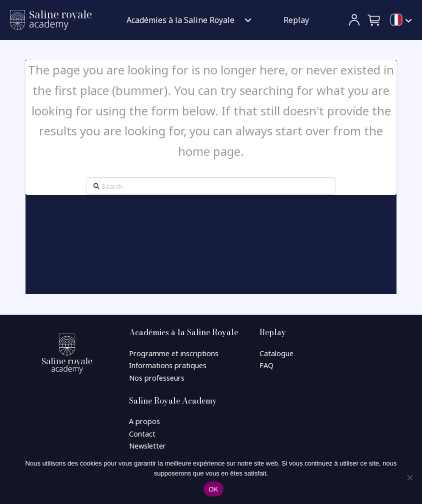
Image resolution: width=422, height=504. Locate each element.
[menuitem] (401, 20)
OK (213, 489)
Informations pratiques (168, 365)
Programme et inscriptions (174, 353)
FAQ (266, 365)
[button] (374, 20)
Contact (142, 434)
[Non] (409, 478)
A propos (144, 421)
